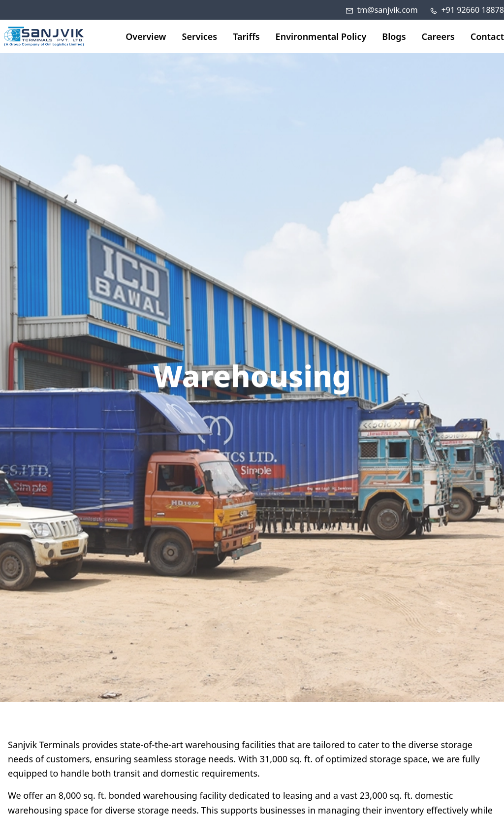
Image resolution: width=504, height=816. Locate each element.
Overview (146, 36)
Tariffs (246, 36)
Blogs (394, 36)
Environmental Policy (321, 36)
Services (200, 36)
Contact (487, 36)
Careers (438, 36)
